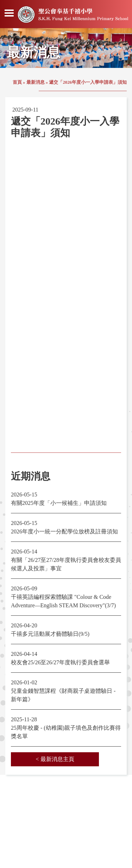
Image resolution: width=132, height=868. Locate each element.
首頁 (17, 82)
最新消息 (36, 82)
